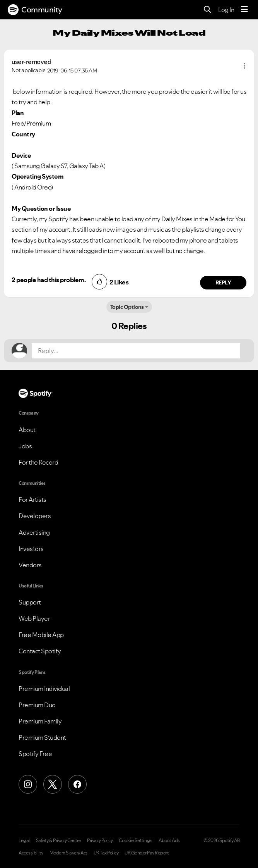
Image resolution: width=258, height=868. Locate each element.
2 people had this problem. (49, 280)
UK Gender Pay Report (147, 853)
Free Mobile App (41, 635)
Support (30, 602)
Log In (226, 10)
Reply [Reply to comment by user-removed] (223, 282)
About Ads (169, 840)
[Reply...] (136, 351)
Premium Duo (37, 705)
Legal (24, 840)
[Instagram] (28, 784)
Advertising (34, 532)
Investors (31, 549)
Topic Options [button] (127, 307)
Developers (35, 516)
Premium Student (42, 737)
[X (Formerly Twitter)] (53, 784)
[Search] (208, 10)
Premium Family (40, 721)
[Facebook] (77, 784)
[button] (244, 66)
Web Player (34, 618)
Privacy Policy (100, 840)
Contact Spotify (40, 651)
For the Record (38, 462)
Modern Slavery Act (68, 853)
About (27, 430)
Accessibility (31, 853)
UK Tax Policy (106, 853)
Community (35, 10)
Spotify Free (35, 754)
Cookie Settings (136, 840)
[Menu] (244, 10)
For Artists (32, 499)
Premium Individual (44, 689)
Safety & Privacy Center (59, 840)
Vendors (30, 565)
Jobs (25, 446)
